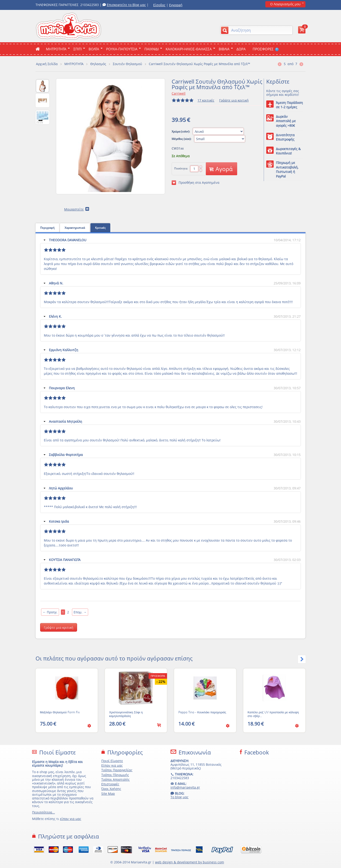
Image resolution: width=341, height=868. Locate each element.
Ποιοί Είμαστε (112, 761)
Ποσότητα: (181, 168)
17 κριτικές (206, 100)
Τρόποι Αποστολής (115, 779)
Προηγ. (50, 612)
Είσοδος (159, 5)
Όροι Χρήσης (111, 789)
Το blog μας (179, 797)
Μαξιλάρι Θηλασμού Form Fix (60, 712)
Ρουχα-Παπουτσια (122, 49)
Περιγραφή (47, 228)
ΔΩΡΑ (241, 49)
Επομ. (80, 612)
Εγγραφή (176, 5)
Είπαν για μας (112, 765)
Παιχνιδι (152, 49)
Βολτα (94, 49)
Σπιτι (78, 49)
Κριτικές (100, 228)
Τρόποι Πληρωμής (115, 775)
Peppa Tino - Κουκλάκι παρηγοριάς (202, 712)
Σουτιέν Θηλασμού (127, 64)
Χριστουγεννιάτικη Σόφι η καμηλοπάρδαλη (126, 714)
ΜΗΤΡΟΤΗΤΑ (56, 49)
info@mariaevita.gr (185, 787)
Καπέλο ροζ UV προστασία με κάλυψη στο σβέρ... (273, 714)
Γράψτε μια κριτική (234, 100)
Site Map (108, 794)
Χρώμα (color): (181, 131)
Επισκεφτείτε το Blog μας (126, 5)
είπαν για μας (71, 819)
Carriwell (179, 93)
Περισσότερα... (43, 812)
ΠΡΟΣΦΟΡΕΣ (266, 49)
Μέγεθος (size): (182, 139)
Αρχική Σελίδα (47, 64)
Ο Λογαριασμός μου (285, 4)
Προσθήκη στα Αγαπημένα (196, 183)
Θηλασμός (98, 64)
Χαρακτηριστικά (75, 228)
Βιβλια (224, 49)
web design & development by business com (190, 862)
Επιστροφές (110, 784)
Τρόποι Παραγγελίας (117, 770)
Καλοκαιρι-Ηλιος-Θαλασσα (189, 49)
